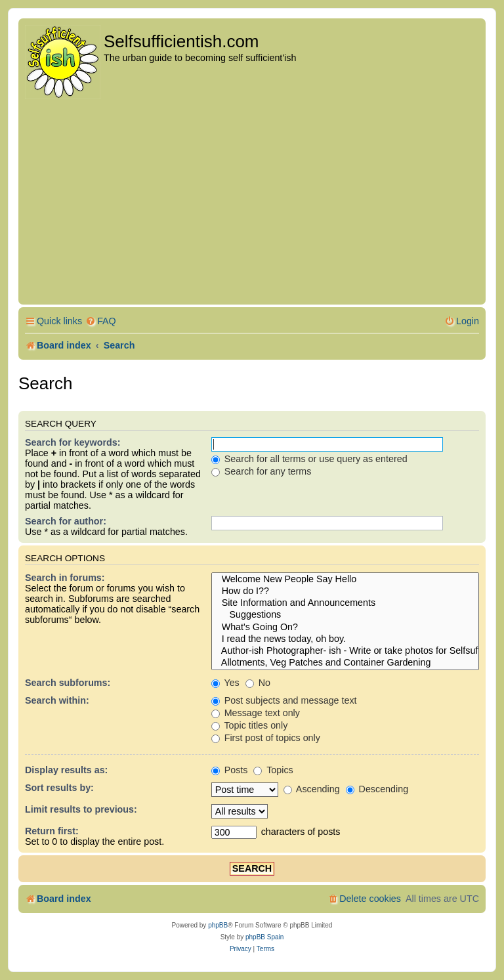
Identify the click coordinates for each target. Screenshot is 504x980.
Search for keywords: (73, 442)
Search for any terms (262, 471)
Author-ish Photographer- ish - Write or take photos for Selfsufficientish (345, 651)
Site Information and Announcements (345, 603)
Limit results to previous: (81, 809)
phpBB (218, 925)
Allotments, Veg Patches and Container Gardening (345, 663)
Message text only (256, 713)
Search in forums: (65, 578)
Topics (273, 770)
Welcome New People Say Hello (345, 580)
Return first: (52, 831)
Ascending (312, 789)
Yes (225, 683)
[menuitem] (101, 321)
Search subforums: (68, 683)
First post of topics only (266, 738)
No (258, 683)
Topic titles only (250, 725)
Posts (230, 770)
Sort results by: (59, 788)
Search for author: (66, 521)
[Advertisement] (252, 203)
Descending (377, 789)
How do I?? (345, 591)
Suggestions (345, 615)
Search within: (57, 700)
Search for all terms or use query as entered (309, 459)
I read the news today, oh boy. (345, 639)
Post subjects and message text (284, 700)
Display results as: (66, 770)
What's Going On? (345, 628)
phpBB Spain (264, 937)
